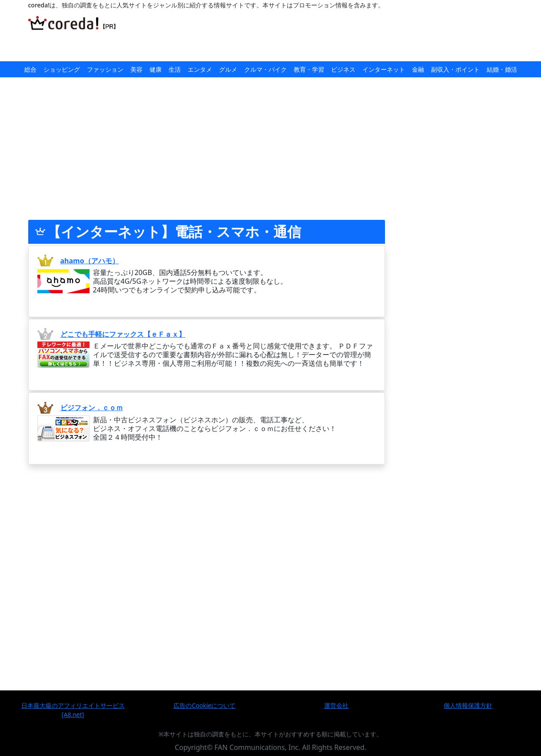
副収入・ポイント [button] (455, 69)
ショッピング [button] (62, 69)
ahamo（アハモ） (90, 261)
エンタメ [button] (200, 69)
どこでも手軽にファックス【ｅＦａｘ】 (123, 334)
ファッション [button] (105, 69)
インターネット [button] (384, 69)
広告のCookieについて (204, 705)
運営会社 (336, 705)
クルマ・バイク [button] (266, 69)
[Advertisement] (308, 36)
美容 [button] (136, 69)
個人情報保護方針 (468, 705)
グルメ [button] (228, 69)
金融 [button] (418, 69)
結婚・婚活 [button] (502, 69)
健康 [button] (156, 69)
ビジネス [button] (343, 69)
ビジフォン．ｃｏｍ (92, 408)
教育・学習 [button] (309, 69)
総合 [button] (30, 69)
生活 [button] (175, 69)
